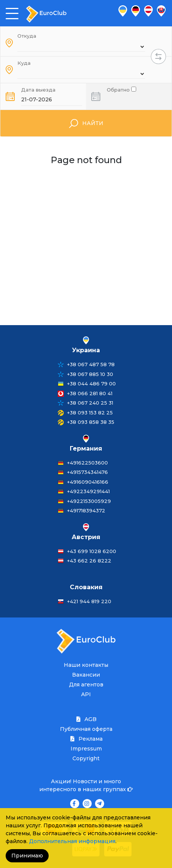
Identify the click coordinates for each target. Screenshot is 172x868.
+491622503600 (88, 463)
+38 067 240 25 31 (90, 403)
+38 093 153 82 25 (90, 413)
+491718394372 (86, 510)
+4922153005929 (89, 501)
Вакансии (86, 675)
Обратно (121, 89)
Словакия (86, 587)
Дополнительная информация (72, 841)
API (86, 694)
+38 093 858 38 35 (91, 422)
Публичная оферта (86, 729)
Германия (86, 449)
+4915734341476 (88, 472)
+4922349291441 (88, 491)
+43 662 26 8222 (89, 561)
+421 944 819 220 (89, 601)
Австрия (86, 537)
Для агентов (86, 685)
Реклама (86, 739)
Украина (86, 350)
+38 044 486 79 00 (91, 384)
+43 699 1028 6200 (92, 551)
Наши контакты (86, 665)
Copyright (86, 758)
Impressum (86, 749)
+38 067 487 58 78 (91, 364)
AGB (86, 719)
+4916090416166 (88, 482)
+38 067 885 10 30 (90, 374)
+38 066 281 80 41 (90, 393)
